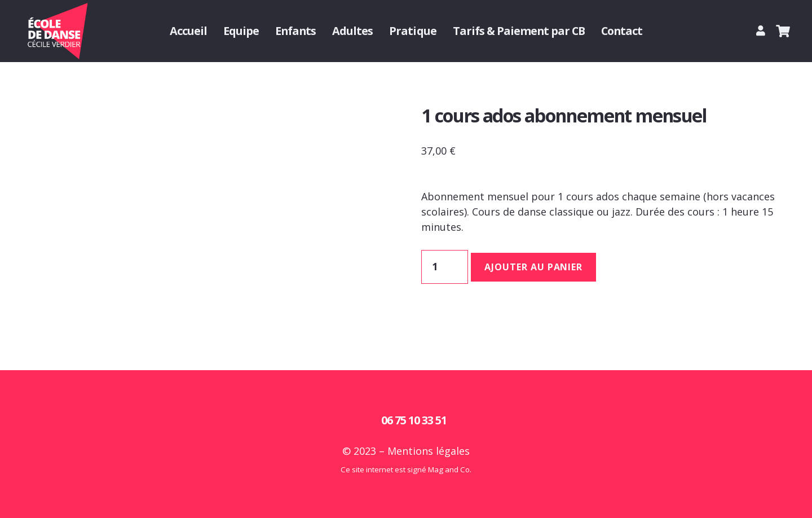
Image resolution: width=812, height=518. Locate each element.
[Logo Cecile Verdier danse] (56, 31)
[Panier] (783, 31)
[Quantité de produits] (445, 267)
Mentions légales (429, 451)
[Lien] (763, 30)
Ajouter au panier (533, 267)
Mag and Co (449, 469)
